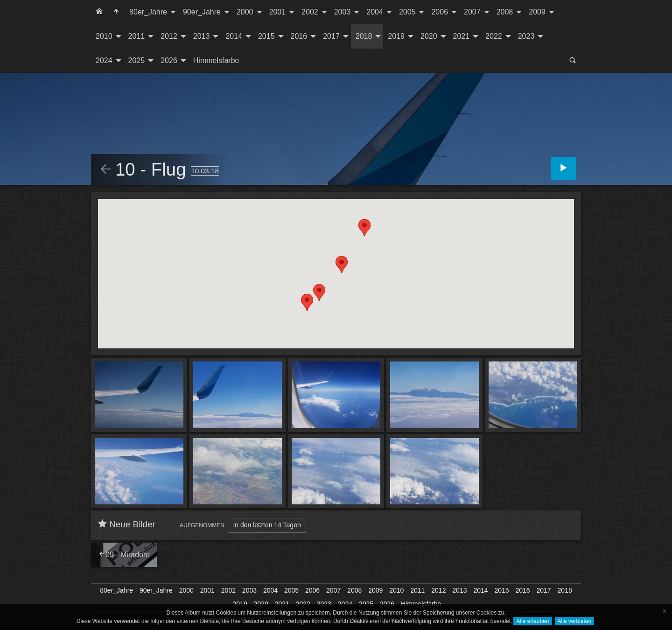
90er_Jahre (202, 12)
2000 (245, 12)
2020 (429, 36)
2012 (169, 36)
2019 (396, 36)
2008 (505, 12)
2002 (310, 12)
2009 (537, 12)
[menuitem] (99, 12)
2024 (104, 60)
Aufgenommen (202, 525)
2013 (202, 36)
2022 (494, 36)
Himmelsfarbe (216, 60)
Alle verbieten (575, 621)
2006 (440, 12)
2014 (234, 36)
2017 (331, 36)
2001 (278, 12)
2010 (104, 36)
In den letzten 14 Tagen (267, 525)
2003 (343, 12)
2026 (169, 60)
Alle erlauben (532, 621)
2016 (299, 36)
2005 (407, 12)
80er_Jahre (148, 12)
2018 (364, 36)
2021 (462, 36)
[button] (319, 293)
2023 (526, 36)
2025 (137, 60)
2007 (472, 12)
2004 (375, 12)
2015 (266, 36)
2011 (137, 36)
